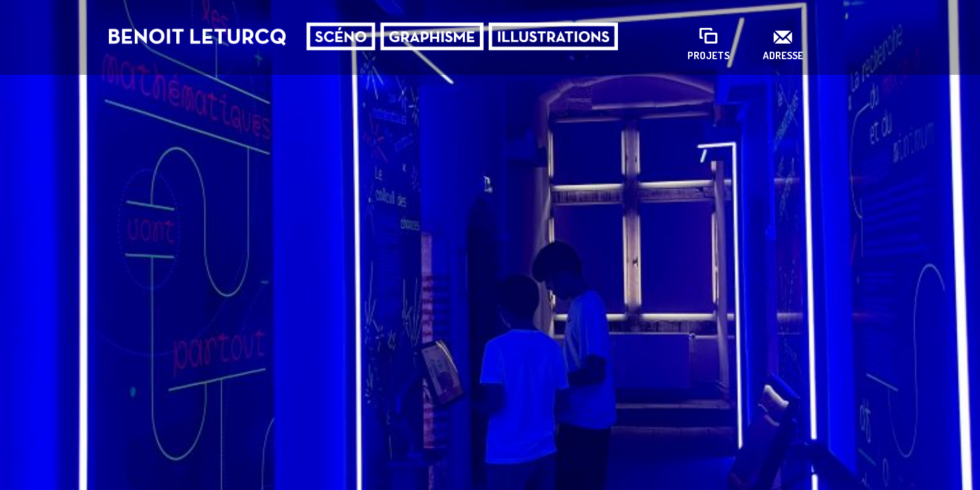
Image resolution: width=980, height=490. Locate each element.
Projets (708, 56)
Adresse (783, 56)
